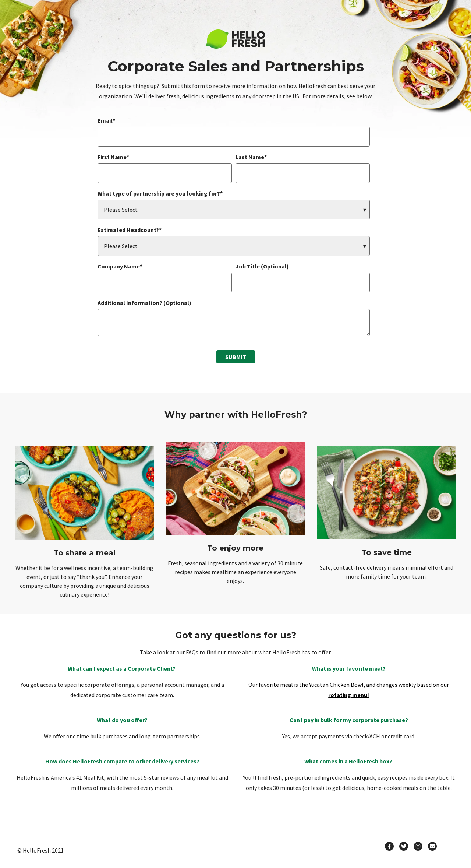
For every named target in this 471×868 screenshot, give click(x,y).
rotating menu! (349, 695)
